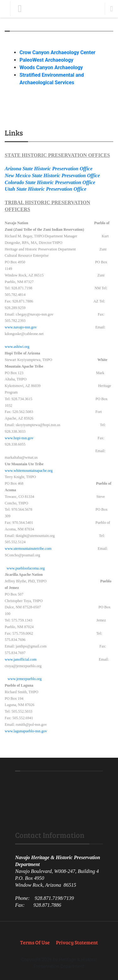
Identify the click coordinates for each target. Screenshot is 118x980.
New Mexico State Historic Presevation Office (52, 175)
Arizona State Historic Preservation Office (49, 169)
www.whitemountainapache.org (29, 471)
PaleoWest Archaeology (46, 60)
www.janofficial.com (21, 659)
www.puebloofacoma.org (26, 568)
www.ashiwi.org (17, 347)
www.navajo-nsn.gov (21, 327)
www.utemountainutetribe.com (28, 549)
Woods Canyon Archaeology (51, 67)
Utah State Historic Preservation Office (45, 189)
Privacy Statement (77, 942)
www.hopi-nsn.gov (19, 438)
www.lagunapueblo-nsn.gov (26, 731)
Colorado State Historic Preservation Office (50, 182)
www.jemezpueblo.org (25, 679)
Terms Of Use (35, 942)
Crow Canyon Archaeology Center (57, 52)
